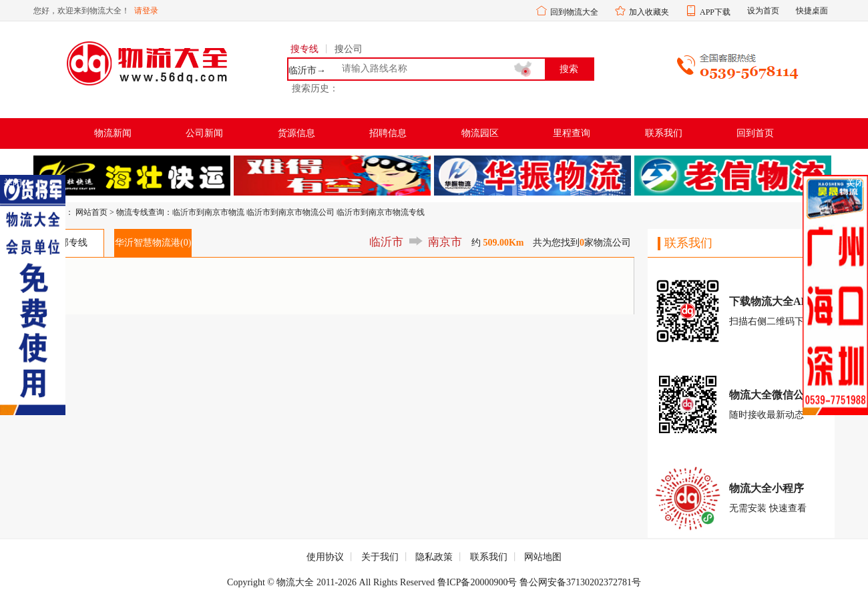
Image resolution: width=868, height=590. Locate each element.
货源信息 (296, 133)
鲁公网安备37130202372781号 (580, 582)
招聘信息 (388, 133)
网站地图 (543, 557)
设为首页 (763, 11)
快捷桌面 (812, 11)
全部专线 (69, 243)
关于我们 (380, 557)
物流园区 (480, 133)
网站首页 (91, 212)
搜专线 (304, 49)
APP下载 (715, 12)
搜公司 (349, 49)
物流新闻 (113, 133)
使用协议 (325, 557)
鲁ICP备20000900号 (477, 582)
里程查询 (572, 133)
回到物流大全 (574, 12)
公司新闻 (204, 133)
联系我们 (664, 133)
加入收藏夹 (649, 12)
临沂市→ (307, 71)
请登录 (146, 11)
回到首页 (755, 133)
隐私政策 (434, 557)
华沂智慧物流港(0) (153, 243)
